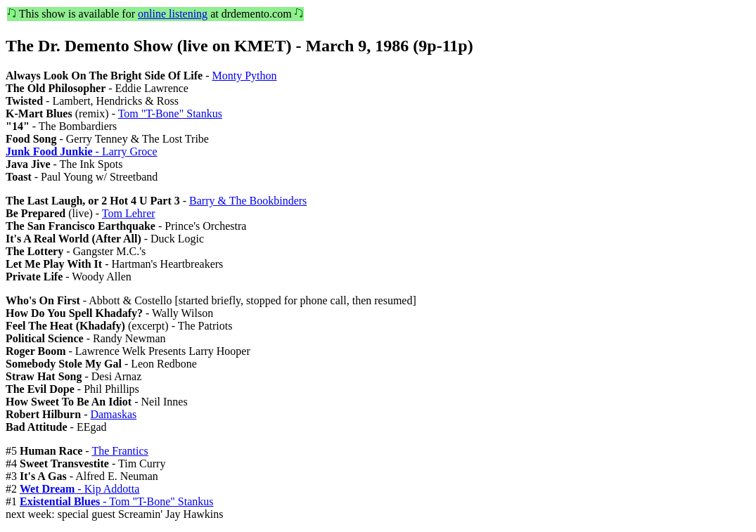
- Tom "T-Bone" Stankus (117, 501)
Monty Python (245, 76)
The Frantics (120, 451)
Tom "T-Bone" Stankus (170, 113)
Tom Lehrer (129, 213)
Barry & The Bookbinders (248, 201)
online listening (173, 14)
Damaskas (113, 414)
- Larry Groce (82, 151)
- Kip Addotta (79, 489)
